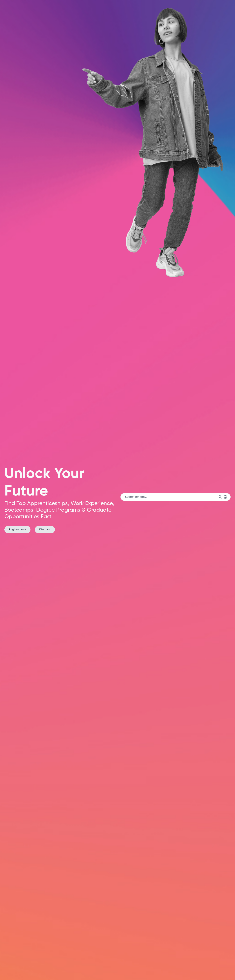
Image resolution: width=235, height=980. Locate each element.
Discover (45, 530)
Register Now (17, 530)
